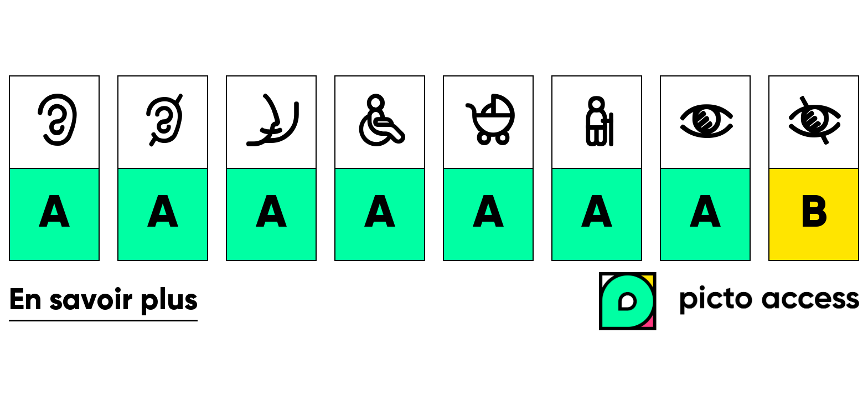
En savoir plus (103, 301)
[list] (434, 168)
